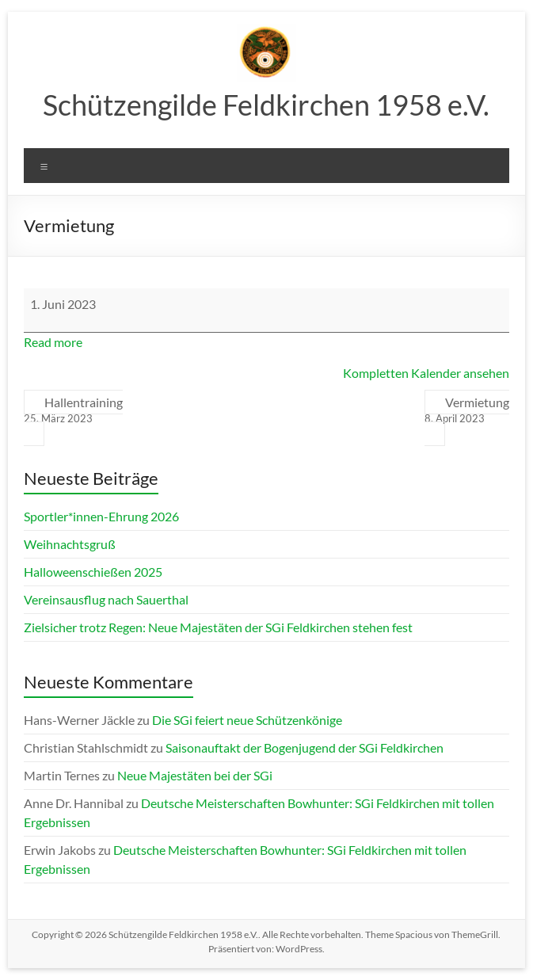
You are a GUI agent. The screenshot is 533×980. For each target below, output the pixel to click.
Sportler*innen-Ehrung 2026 (101, 516)
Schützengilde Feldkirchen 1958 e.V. (266, 105)
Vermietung (467, 410)
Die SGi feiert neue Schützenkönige (247, 720)
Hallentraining (73, 410)
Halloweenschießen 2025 (93, 572)
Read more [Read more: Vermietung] (53, 342)
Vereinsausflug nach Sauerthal (106, 599)
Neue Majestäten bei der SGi (195, 775)
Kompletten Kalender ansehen (426, 373)
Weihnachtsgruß (70, 544)
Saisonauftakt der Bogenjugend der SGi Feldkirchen (305, 747)
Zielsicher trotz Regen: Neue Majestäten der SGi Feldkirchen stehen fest (218, 627)
